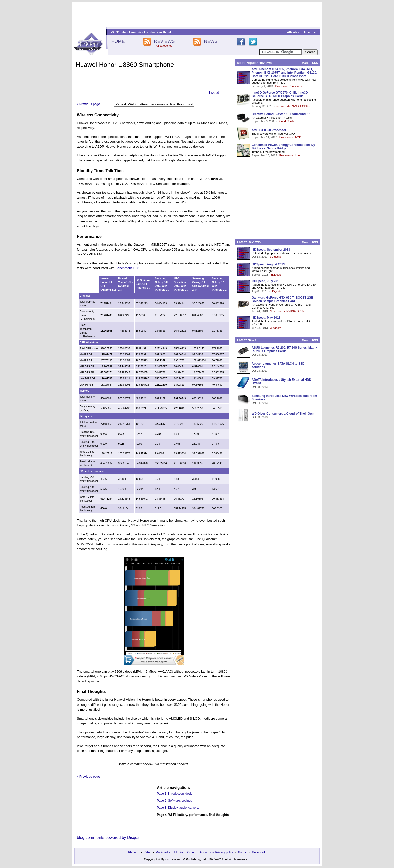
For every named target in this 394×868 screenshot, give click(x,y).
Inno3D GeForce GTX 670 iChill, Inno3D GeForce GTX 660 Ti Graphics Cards (280, 94)
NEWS (211, 41)
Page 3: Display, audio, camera (178, 808)
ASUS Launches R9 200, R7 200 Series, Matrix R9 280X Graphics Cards (284, 349)
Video (147, 852)
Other (191, 852)
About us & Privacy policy (216, 852)
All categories (164, 46)
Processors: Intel (290, 155)
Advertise (310, 32)
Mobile (179, 852)
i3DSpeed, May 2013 (266, 318)
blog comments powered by (108, 837)
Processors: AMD (290, 137)
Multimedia (163, 852)
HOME (118, 41)
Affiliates (293, 32)
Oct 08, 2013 (260, 355)
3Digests (275, 257)
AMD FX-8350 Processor (269, 130)
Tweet (213, 93)
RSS (315, 63)
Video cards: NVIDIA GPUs (293, 106)
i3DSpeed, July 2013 (266, 281)
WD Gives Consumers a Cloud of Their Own (283, 414)
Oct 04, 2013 (260, 403)
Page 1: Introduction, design (176, 794)
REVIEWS (164, 41)
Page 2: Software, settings (174, 801)
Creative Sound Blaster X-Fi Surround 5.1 (281, 114)
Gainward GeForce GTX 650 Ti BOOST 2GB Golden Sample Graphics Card (282, 299)
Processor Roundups (288, 86)
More (305, 63)
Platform (134, 852)
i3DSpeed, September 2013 (271, 250)
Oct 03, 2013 (260, 417)
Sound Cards (286, 121)
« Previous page (88, 104)
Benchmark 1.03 (127, 268)
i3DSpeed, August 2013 (268, 264)
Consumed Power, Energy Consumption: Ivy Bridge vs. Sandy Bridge (283, 147)
